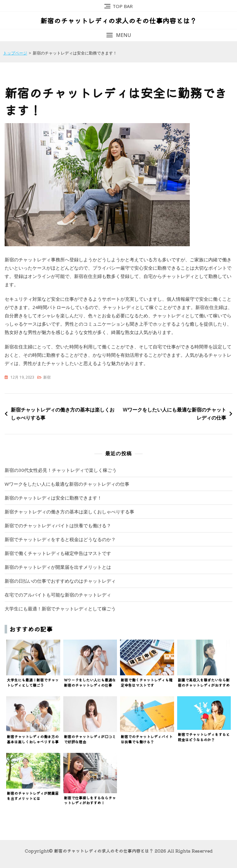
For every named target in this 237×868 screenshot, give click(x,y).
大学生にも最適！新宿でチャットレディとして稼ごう (60, 609)
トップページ (15, 53)
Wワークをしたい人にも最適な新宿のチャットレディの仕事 (175, 414)
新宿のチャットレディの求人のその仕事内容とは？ (118, 20)
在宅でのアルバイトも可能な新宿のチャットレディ (58, 595)
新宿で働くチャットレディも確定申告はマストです (58, 553)
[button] (118, 35)
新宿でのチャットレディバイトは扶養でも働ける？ (58, 525)
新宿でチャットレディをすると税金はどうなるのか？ (60, 539)
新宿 (47, 377)
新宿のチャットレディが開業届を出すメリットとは (58, 567)
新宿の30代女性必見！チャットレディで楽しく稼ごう (61, 470)
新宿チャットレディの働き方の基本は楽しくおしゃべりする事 (63, 414)
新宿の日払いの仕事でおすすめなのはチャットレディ (60, 581)
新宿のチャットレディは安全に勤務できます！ (53, 498)
